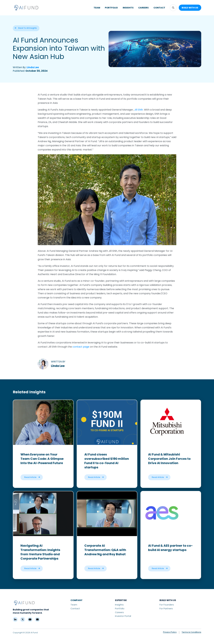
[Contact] (37, 619)
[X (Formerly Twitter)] (23, 619)
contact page (81, 347)
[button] (173, 8)
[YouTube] (30, 619)
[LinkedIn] (15, 619)
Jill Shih (139, 110)
